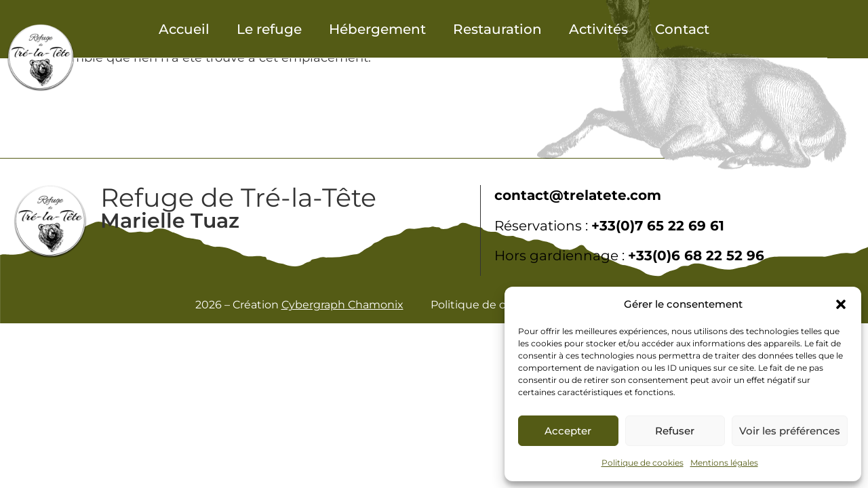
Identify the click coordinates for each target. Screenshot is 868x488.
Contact (682, 29)
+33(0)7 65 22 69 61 (658, 226)
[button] (841, 304)
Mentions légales (724, 463)
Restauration (497, 29)
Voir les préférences (790, 431)
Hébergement (377, 29)
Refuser (675, 431)
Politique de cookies (643, 463)
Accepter (568, 431)
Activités (598, 29)
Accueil (184, 29)
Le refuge (269, 29)
